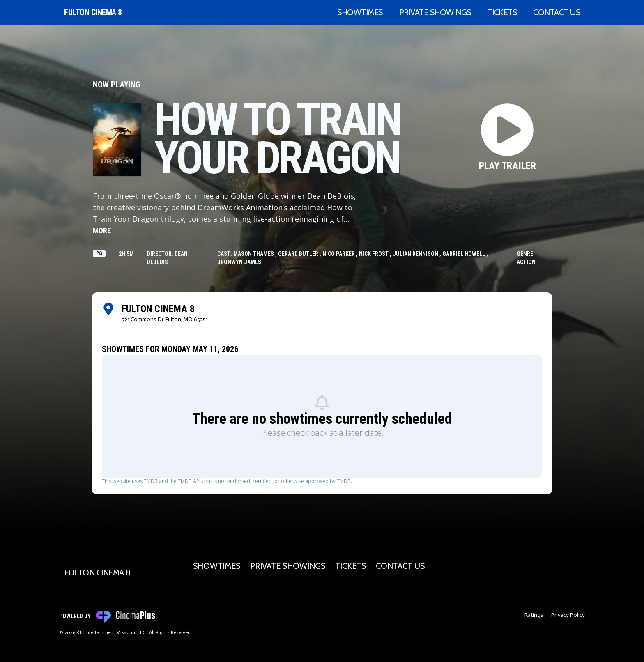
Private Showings (435, 12)
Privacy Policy (568, 615)
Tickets (502, 12)
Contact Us (557, 12)
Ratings (534, 615)
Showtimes (360, 12)
